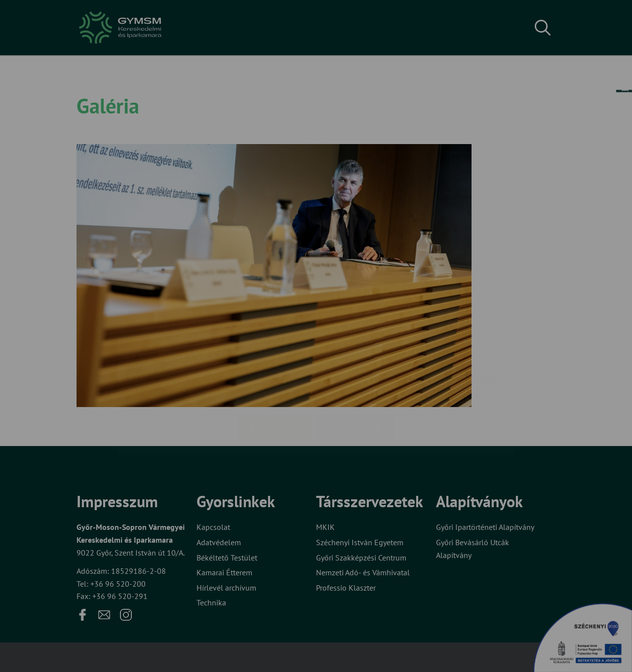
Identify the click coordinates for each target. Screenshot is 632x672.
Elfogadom (276, 368)
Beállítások (355, 368)
